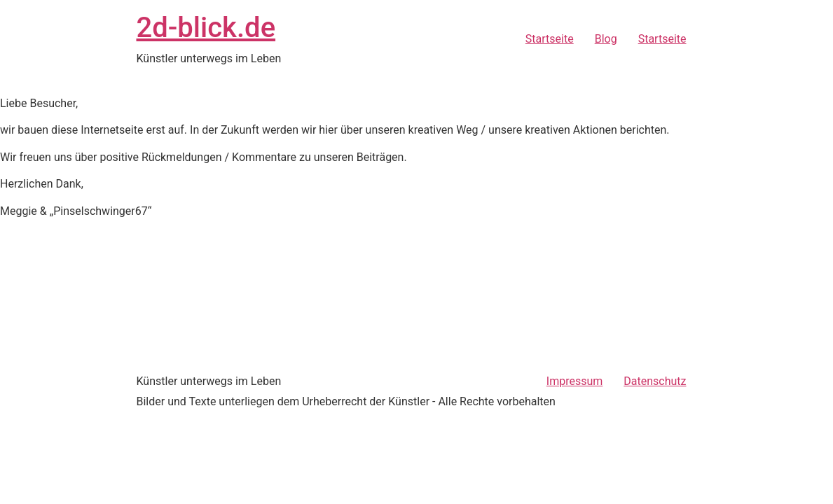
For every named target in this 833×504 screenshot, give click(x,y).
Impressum (575, 381)
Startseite (550, 39)
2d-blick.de (206, 28)
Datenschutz (655, 381)
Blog (606, 39)
